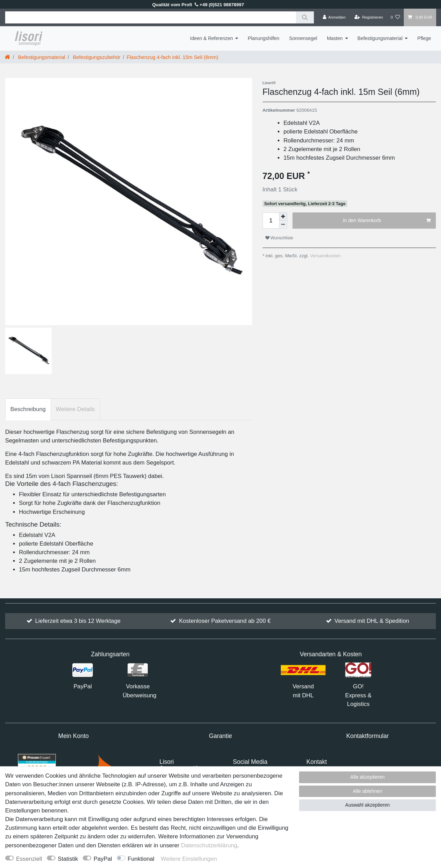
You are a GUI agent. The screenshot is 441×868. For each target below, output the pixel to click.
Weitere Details (75, 409)
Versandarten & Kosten (331, 654)
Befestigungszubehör (96, 57)
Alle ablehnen (367, 791)
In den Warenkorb (387, 221)
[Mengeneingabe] (271, 221)
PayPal (103, 859)
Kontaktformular (368, 736)
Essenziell (29, 859)
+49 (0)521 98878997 (219, 5)
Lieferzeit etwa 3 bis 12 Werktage (78, 621)
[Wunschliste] (395, 17)
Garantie (220, 736)
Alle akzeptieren (368, 777)
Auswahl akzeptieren (367, 805)
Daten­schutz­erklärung (209, 845)
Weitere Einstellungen (189, 859)
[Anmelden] (334, 17)
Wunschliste (279, 238)
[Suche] (305, 17)
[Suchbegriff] (151, 17)
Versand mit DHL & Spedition (372, 621)
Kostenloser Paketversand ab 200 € (225, 621)
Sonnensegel (303, 38)
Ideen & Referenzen (212, 38)
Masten (335, 38)
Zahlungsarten (110, 654)
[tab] (28, 409)
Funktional (141, 859)
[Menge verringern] (283, 225)
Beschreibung (28, 409)
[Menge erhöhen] (283, 217)
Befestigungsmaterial (380, 38)
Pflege (424, 38)
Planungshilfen (264, 38)
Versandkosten (325, 256)
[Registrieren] (368, 17)
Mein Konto (74, 736)
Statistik (68, 859)
